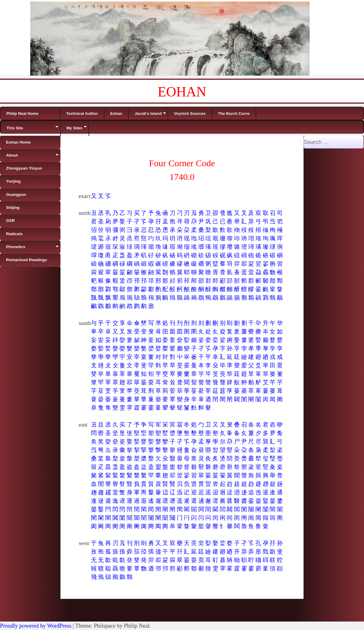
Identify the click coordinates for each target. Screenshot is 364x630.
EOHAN (182, 92)
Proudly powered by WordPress (36, 626)
